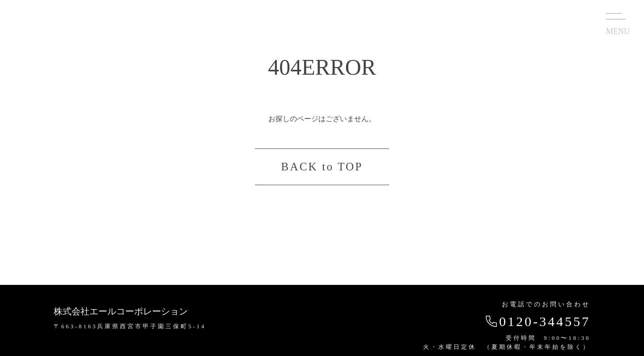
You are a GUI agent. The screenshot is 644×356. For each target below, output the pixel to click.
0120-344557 (537, 321)
